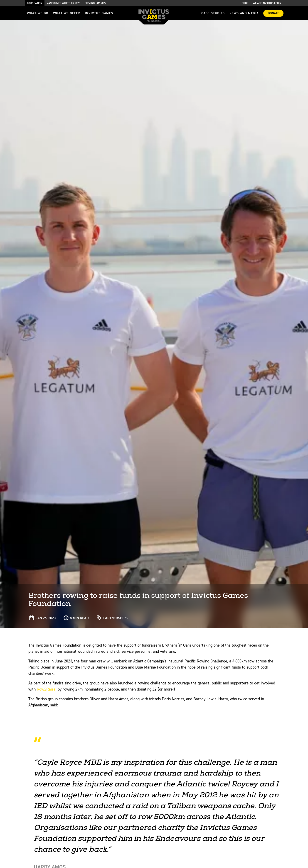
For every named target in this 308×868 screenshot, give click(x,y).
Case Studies (213, 13)
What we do (38, 13)
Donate (273, 13)
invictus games (99, 13)
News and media (244, 13)
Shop (245, 3)
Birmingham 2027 (95, 3)
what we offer (67, 13)
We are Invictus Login (267, 3)
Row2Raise (46, 689)
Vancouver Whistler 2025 (63, 3)
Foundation (35, 3)
